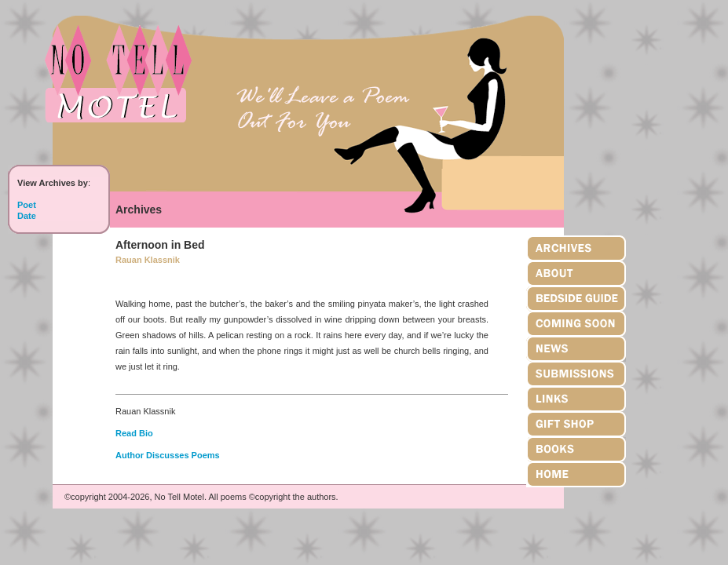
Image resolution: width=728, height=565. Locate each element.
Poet (27, 205)
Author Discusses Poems (168, 455)
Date (27, 216)
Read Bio (134, 433)
